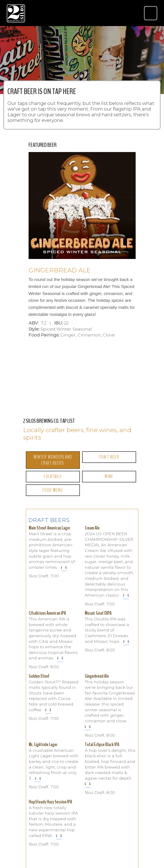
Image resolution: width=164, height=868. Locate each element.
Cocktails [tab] (53, 476)
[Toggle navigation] (151, 13)
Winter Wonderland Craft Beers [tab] (53, 460)
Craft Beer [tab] (109, 457)
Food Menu (53, 490)
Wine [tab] (109, 476)
